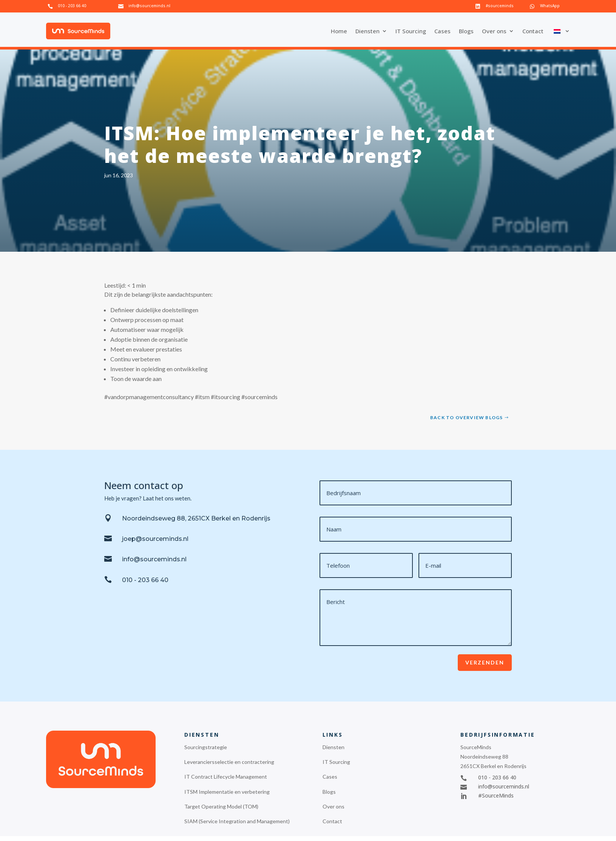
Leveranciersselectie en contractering (229, 762)
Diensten (367, 31)
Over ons (494, 31)
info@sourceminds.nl (149, 6)
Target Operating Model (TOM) (221, 806)
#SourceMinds (496, 795)
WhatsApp (550, 6)
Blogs (466, 31)
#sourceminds (500, 6)
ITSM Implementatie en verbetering (227, 792)
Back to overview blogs (466, 417)
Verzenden (485, 662)
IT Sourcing (411, 31)
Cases (442, 31)
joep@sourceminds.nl (155, 539)
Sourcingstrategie (206, 747)
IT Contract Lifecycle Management (226, 777)
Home (339, 31)
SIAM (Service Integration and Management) (237, 821)
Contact (533, 31)
